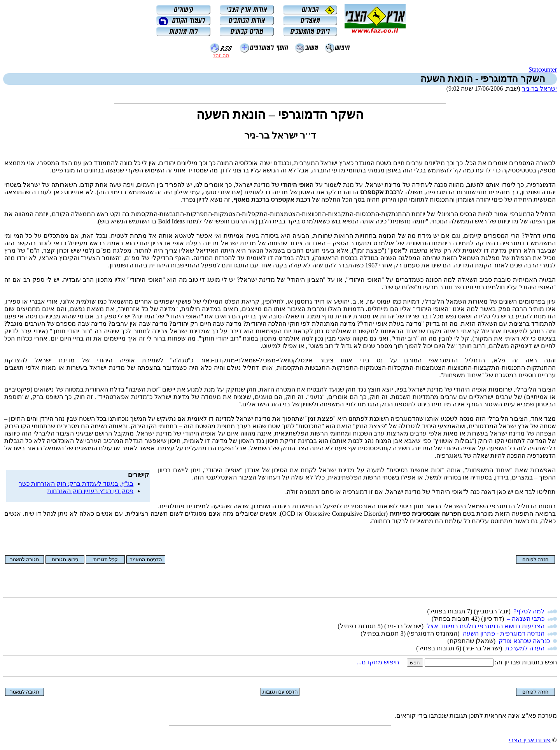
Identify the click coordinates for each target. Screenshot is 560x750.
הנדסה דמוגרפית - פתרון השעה (504, 633)
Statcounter (543, 69)
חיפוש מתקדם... (378, 662)
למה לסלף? (529, 611)
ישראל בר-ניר (539, 89)
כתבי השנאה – (526, 619)
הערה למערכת (525, 648)
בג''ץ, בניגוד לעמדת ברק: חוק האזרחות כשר (76, 484)
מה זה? (221, 55)
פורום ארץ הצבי (530, 740)
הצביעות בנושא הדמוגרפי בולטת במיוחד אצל (486, 626)
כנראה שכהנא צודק (524, 641)
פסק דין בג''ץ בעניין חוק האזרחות (90, 491)
